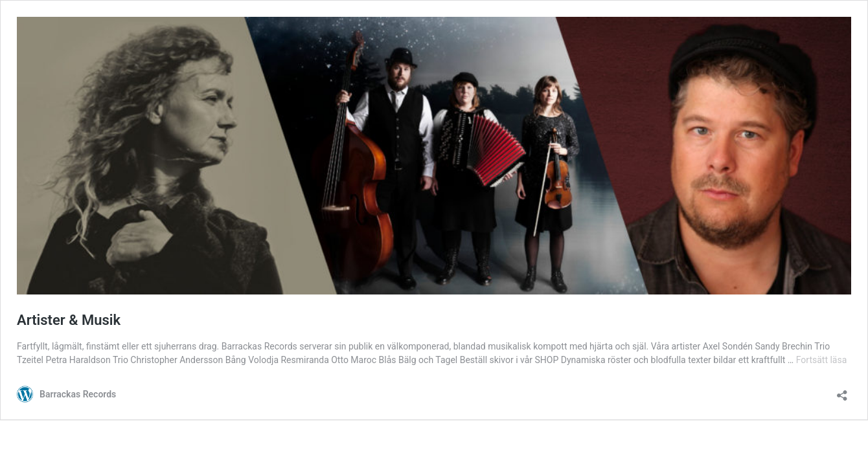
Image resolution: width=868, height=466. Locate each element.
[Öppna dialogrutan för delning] (842, 391)
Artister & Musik (69, 320)
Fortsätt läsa (822, 360)
